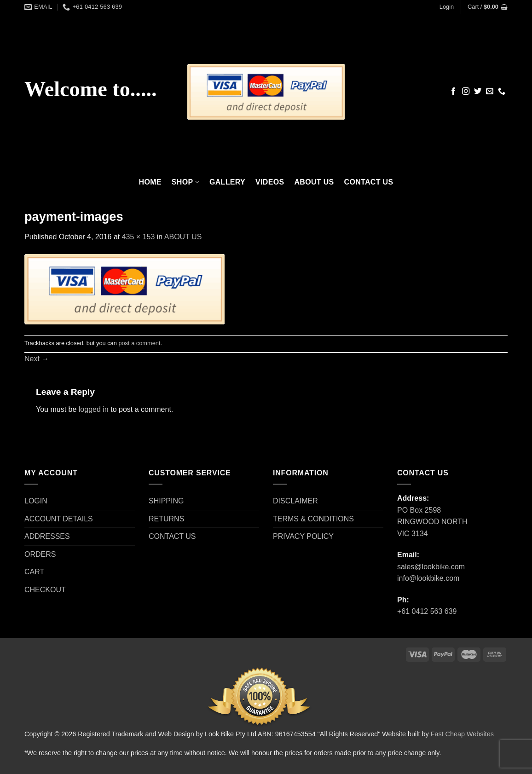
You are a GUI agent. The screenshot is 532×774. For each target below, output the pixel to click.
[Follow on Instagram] (466, 92)
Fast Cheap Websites (462, 734)
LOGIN (36, 501)
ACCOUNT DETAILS (59, 519)
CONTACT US (369, 182)
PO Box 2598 (419, 510)
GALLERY (227, 182)
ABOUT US (314, 182)
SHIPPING (166, 501)
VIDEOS (270, 182)
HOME (150, 182)
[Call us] (502, 92)
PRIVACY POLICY (303, 536)
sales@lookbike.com (431, 567)
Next (37, 359)
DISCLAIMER (295, 501)
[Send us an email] (490, 92)
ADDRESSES (47, 536)
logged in (94, 409)
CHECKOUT (45, 590)
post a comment (139, 343)
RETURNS (166, 519)
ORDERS (40, 554)
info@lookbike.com (428, 578)
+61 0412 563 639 (427, 611)
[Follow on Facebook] (453, 92)
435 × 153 (139, 237)
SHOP (185, 182)
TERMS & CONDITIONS (313, 519)
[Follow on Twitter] (478, 92)
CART (34, 572)
